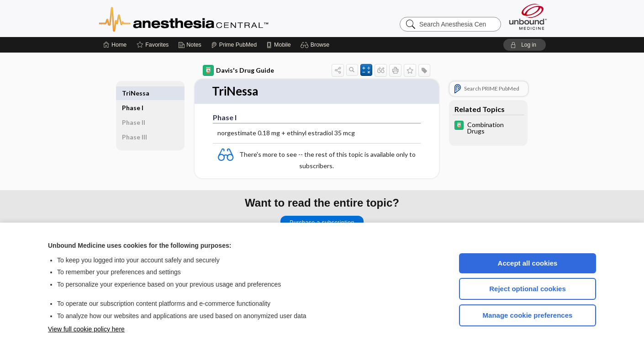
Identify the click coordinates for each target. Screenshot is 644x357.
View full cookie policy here (86, 329)
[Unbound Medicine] (528, 17)
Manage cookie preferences (528, 315)
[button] (316, 45)
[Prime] (234, 45)
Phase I (133, 93)
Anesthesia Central (212, 18)
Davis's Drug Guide (238, 70)
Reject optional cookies (528, 289)
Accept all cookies (528, 263)
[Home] (115, 45)
